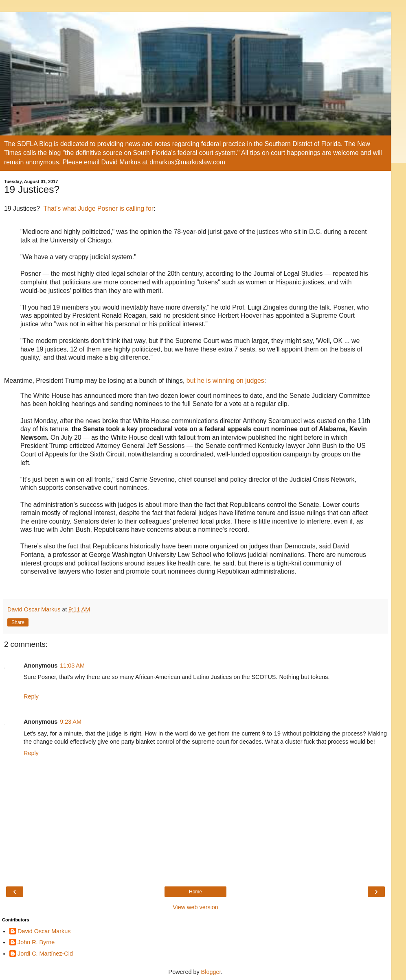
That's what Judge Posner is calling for (99, 208)
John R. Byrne (36, 942)
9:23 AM (71, 722)
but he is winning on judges (225, 381)
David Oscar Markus (44, 931)
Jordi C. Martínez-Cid (45, 954)
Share (18, 622)
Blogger (211, 972)
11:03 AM (72, 666)
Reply (31, 696)
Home (195, 892)
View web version (195, 907)
